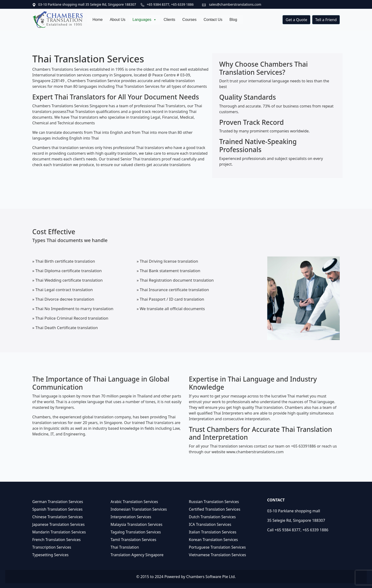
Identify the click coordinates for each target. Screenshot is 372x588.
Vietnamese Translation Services (217, 555)
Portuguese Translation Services (217, 547)
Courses (190, 20)
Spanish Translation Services (57, 509)
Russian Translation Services (214, 502)
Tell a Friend (326, 20)
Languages (145, 20)
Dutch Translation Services (212, 517)
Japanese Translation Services (58, 524)
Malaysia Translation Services (136, 524)
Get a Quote (296, 20)
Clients (170, 20)
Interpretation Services (131, 517)
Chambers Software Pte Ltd (211, 577)
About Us (118, 20)
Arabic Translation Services (134, 502)
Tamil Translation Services (133, 540)
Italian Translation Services (213, 532)
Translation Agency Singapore (137, 555)
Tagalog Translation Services (136, 532)
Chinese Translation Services (58, 517)
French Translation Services (56, 540)
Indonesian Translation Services (139, 509)
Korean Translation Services (213, 540)
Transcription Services (52, 547)
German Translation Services (58, 502)
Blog (233, 20)
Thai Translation (125, 547)
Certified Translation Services (215, 509)
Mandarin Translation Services (59, 532)
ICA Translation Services (210, 524)
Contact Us (213, 20)
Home (98, 20)
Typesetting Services (50, 555)
